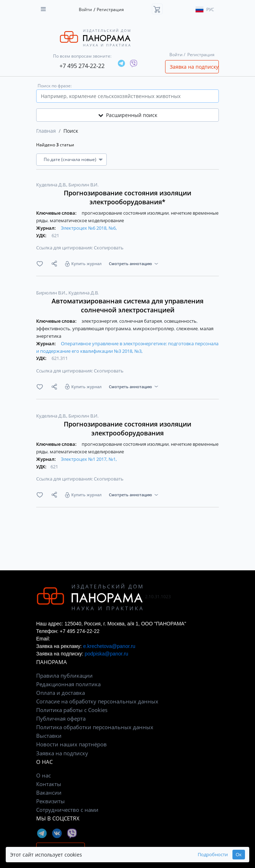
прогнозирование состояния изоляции (126, 213)
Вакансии (49, 793)
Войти (85, 9)
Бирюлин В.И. (83, 185)
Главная (46, 131)
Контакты (49, 784)
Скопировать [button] (109, 248)
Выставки (49, 736)
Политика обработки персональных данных (95, 727)
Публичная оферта (61, 718)
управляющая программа (102, 328)
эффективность (54, 328)
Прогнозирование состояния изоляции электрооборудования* (127, 197)
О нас (44, 775)
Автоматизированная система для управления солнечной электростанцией (127, 305)
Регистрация (110, 9)
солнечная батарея (141, 321)
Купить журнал (86, 264)
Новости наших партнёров (71, 744)
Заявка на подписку (194, 67)
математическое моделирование (87, 220)
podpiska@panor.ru (106, 654)
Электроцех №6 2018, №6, (89, 228)
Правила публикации (64, 676)
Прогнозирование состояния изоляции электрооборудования (127, 428)
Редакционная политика (68, 684)
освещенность (181, 321)
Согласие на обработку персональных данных (97, 701)
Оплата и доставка (61, 693)
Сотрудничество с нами (67, 810)
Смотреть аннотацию (130, 264)
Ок (239, 855)
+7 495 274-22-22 (82, 66)
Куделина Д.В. (52, 185)
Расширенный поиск (128, 115)
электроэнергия (100, 321)
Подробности (213, 855)
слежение (187, 328)
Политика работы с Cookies (72, 710)
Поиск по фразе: (55, 86)
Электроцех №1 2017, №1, (89, 459)
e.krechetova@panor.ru (109, 646)
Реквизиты (50, 801)
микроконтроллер (154, 328)
